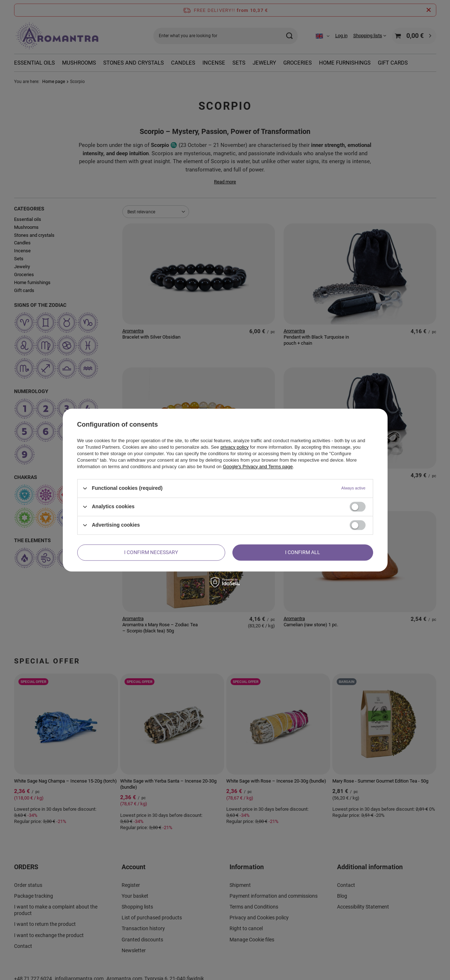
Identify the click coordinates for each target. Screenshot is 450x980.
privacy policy (235, 447)
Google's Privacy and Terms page (258, 467)
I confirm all (303, 552)
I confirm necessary (151, 552)
